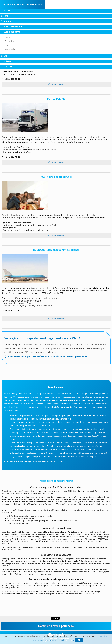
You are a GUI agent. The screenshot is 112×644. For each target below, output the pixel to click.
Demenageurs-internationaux (23, 4)
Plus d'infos (58, 85)
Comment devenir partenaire (56, 626)
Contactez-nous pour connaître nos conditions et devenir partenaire (48, 356)
